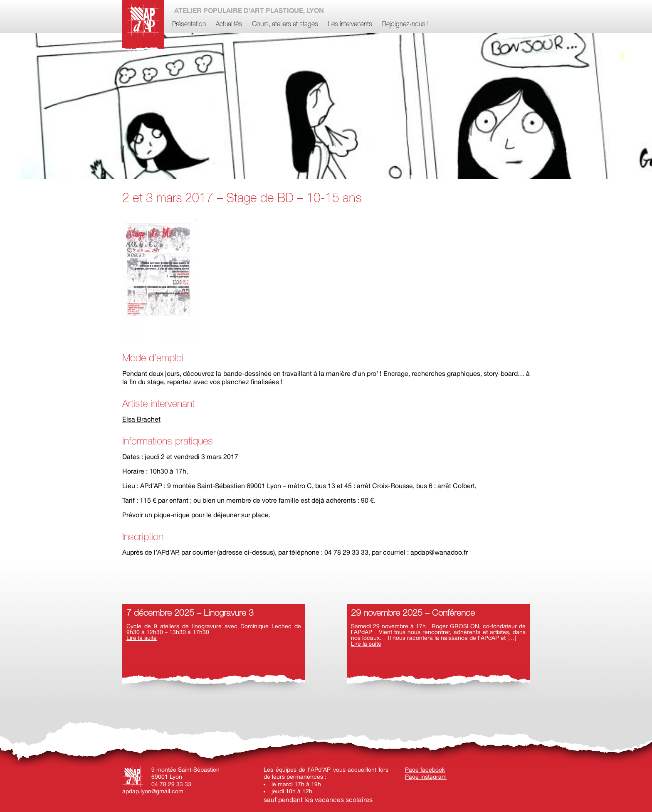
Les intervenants (350, 25)
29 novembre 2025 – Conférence (413, 613)
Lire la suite (142, 638)
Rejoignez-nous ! (405, 25)
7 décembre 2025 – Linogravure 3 (190, 613)
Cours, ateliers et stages (285, 25)
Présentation (189, 25)
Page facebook (425, 770)
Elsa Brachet (141, 419)
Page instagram (426, 777)
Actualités (229, 25)
